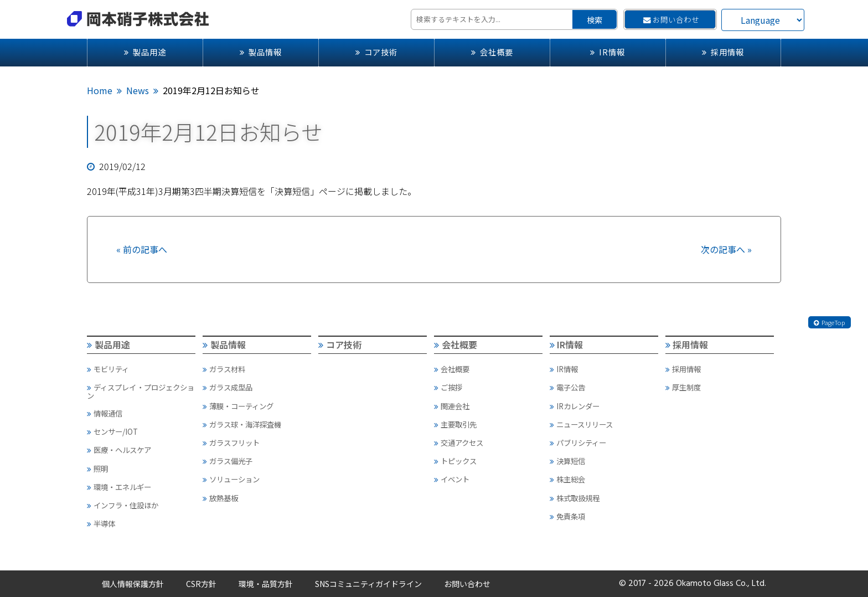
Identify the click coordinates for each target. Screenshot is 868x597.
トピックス (455, 461)
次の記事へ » (726, 249)
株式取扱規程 (575, 498)
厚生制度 (683, 387)
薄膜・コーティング (238, 406)
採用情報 (723, 52)
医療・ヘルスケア (119, 450)
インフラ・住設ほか (123, 505)
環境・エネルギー (119, 487)
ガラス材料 (224, 369)
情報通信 (105, 413)
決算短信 (567, 461)
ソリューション (231, 479)
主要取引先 (455, 424)
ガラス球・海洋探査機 (242, 424)
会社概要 (492, 52)
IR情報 (608, 52)
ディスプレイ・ (141, 391)
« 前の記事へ (142, 249)
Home (100, 90)
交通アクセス (459, 442)
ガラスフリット (231, 442)
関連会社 (452, 406)
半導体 (101, 523)
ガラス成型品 (228, 387)
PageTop (829, 322)
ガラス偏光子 (228, 461)
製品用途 (145, 52)
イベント (452, 479)
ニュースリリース (581, 424)
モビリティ (108, 369)
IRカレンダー (575, 406)
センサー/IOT (112, 431)
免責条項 (567, 516)
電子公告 (567, 387)
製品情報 (261, 52)
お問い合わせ (671, 19)
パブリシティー (578, 442)
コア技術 (376, 52)
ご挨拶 (448, 387)
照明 (97, 469)
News (138, 90)
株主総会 (567, 479)
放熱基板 (220, 498)
